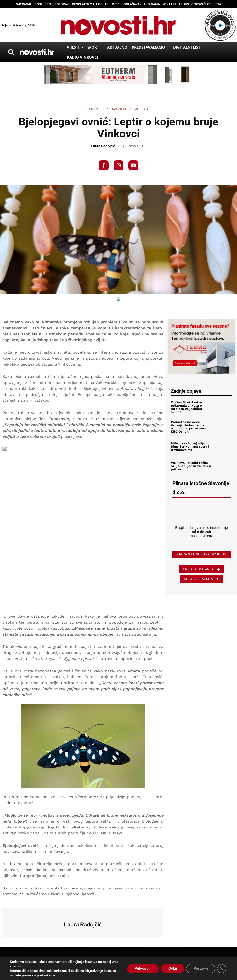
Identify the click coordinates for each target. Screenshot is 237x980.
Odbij (172, 968)
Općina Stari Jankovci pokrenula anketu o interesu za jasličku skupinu (188, 407)
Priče (94, 109)
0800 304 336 (202, 536)
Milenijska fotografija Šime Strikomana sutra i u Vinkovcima (190, 446)
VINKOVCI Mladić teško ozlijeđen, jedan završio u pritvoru (191, 466)
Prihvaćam (142, 968)
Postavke (200, 968)
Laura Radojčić (103, 146)
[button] (11, 52)
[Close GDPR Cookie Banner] (222, 969)
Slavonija (117, 109)
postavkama (46, 975)
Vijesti (141, 109)
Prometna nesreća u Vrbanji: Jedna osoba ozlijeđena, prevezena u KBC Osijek (190, 427)
